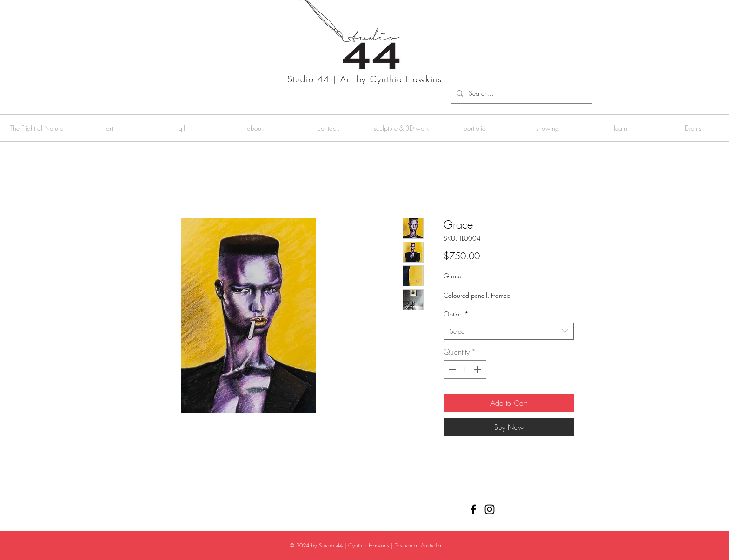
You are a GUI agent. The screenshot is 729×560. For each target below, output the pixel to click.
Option (456, 314)
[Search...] (520, 93)
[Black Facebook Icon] (473, 509)
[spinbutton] (465, 369)
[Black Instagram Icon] (490, 509)
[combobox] (509, 331)
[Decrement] (451, 369)
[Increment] (478, 369)
